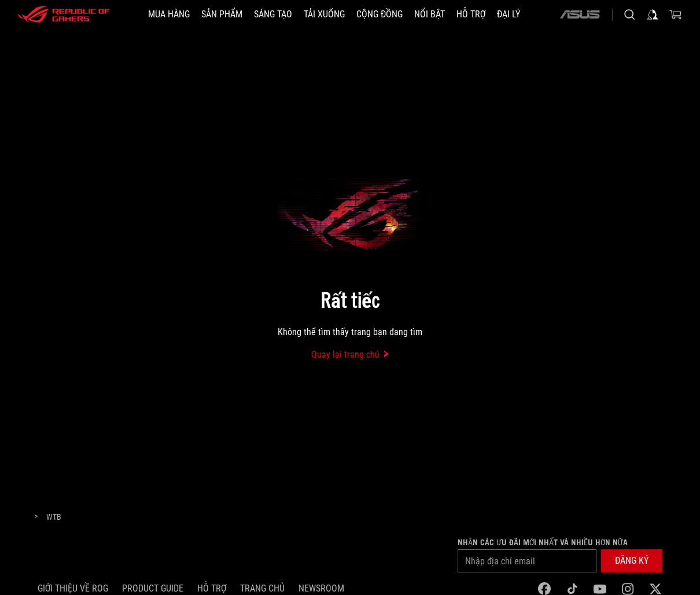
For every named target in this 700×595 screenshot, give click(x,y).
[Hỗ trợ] (471, 14)
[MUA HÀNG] (169, 14)
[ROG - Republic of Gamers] (64, 14)
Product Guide (153, 588)
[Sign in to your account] (653, 14)
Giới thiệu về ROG (73, 588)
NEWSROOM (321, 588)
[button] (222, 14)
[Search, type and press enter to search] (629, 14)
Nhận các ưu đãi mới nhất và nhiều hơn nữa (543, 542)
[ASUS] (580, 14)
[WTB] (54, 517)
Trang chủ (262, 588)
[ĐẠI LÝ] (509, 14)
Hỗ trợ (212, 588)
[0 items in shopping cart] (676, 14)
